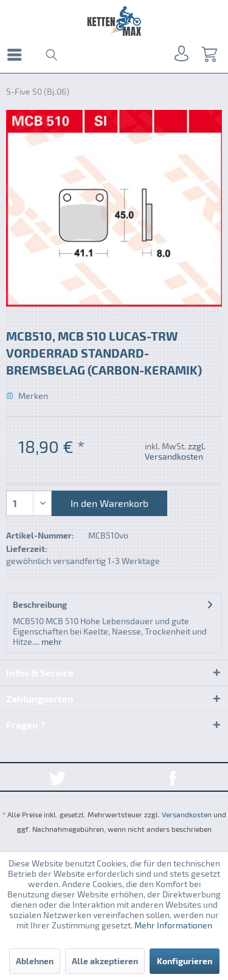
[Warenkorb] (209, 55)
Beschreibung (40, 604)
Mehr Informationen (173, 925)
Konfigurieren (185, 961)
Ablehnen (35, 961)
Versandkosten (187, 814)
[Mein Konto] (179, 55)
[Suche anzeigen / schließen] (50, 55)
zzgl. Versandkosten (175, 451)
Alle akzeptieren (105, 961)
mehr (51, 641)
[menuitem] (18, 55)
